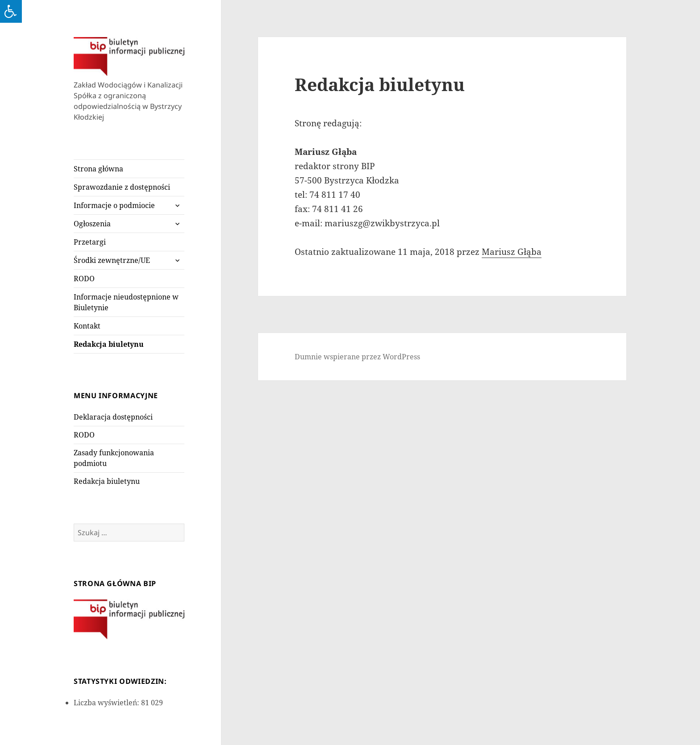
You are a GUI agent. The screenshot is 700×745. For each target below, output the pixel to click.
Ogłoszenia (92, 224)
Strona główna (98, 169)
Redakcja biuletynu (109, 344)
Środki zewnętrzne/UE (112, 260)
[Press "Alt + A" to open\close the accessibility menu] (11, 11)
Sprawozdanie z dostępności (122, 187)
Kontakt (87, 326)
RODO (84, 279)
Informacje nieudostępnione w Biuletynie (126, 302)
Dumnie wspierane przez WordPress (357, 357)
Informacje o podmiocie (114, 205)
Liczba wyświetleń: (107, 703)
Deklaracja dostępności (113, 417)
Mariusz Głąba (512, 252)
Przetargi (90, 242)
